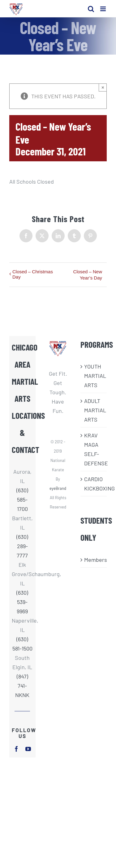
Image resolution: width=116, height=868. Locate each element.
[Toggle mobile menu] (103, 9)
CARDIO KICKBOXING (94, 484)
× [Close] (103, 87)
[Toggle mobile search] (91, 9)
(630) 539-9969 (22, 602)
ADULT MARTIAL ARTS (94, 410)
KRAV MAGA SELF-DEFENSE (94, 449)
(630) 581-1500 (22, 644)
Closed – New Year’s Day (88, 275)
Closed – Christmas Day (33, 274)
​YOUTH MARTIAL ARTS (94, 376)
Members (94, 560)
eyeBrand (58, 488)
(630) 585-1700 (22, 499)
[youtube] (28, 749)
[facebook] (16, 749)
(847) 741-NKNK (22, 686)
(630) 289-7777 (22, 546)
